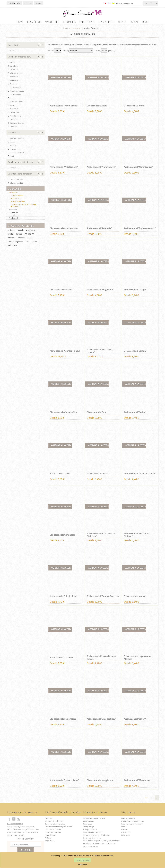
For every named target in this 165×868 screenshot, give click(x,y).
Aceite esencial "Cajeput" (136, 291)
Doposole (13, 85)
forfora (19, 235)
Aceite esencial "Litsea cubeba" (64, 782)
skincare (13, 247)
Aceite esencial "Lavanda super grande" (101, 659)
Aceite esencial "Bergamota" (100, 291)
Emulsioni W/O (15, 89)
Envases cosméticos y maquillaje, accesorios (24, 207)
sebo (35, 243)
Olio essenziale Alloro (97, 107)
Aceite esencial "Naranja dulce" (138, 168)
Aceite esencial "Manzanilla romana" (99, 352)
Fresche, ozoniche (17, 140)
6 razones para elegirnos (54, 822)
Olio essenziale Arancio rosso (64, 230)
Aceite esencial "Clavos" (61, 475)
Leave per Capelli (16, 103)
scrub (28, 243)
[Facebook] (9, 820)
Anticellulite (14, 67)
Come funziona (89, 822)
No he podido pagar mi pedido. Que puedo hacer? (102, 842)
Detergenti (14, 82)
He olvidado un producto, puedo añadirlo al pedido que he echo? (99, 846)
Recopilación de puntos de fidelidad (96, 836)
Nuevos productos (128, 820)
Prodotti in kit (14, 219)
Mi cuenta (125, 831)
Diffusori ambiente (17, 74)
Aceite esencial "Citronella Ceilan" (140, 475)
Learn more (82, 865)
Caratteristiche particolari (20, 175)
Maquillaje (13, 211)
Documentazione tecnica (92, 839)
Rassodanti (14, 121)
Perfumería (13, 213)
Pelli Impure (14, 110)
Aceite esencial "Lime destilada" (101, 720)
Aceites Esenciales (18, 203)
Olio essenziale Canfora (135, 352)
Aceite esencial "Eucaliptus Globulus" (136, 536)
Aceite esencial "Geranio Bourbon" (103, 597)
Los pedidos (126, 834)
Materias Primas (17, 197)
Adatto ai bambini (16, 184)
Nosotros (49, 820)
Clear (39, 46)
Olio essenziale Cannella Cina (63, 414)
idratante (12, 239)
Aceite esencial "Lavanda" (62, 659)
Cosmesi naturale (16, 181)
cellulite (11, 235)
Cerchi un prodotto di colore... (22, 163)
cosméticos (13, 194)
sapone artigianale (15, 243)
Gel (11, 99)
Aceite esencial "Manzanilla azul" (65, 352)
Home (66, 29)
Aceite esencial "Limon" (135, 720)
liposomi (21, 239)
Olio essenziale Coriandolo (62, 536)
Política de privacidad (53, 834)
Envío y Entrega (89, 828)
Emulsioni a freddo (17, 92)
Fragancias (15, 200)
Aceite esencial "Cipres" (98, 475)
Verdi (12, 157)
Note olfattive (15, 134)
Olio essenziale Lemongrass (63, 720)
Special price (14, 46)
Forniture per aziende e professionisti (59, 828)
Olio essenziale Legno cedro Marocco (137, 659)
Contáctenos (50, 842)
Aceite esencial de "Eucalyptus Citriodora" (101, 536)
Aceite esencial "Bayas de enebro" (140, 230)
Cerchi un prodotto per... (20, 58)
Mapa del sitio (50, 836)
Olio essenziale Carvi (97, 414)
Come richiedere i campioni (55, 825)
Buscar (124, 828)
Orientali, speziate (17, 154)
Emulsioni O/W (15, 96)
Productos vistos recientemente (133, 822)
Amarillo (13, 169)
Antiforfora (14, 71)
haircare (29, 235)
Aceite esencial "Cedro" (135, 414)
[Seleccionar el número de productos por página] (104, 52)
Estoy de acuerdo (82, 860)
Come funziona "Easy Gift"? (93, 834)
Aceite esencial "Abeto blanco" (64, 107)
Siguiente (157, 799)
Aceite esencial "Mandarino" (137, 782)
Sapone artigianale (17, 124)
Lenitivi (12, 106)
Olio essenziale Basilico (61, 291)
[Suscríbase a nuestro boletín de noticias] (25, 846)
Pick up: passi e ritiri (90, 831)
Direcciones (125, 836)
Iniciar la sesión (14, 3)
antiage (11, 231)
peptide (31, 239)
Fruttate (13, 143)
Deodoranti (14, 78)
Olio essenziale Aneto (134, 107)
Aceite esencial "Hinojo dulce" (63, 597)
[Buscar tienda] (134, 4)
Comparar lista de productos (132, 825)
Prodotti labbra (15, 117)
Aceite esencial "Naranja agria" (101, 168)
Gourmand (14, 147)
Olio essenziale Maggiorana (100, 782)
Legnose (13, 150)
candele (21, 231)
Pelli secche (14, 114)
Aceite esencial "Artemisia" (99, 230)
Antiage (13, 64)
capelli (31, 231)
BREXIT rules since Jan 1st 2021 (94, 820)
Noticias (48, 839)
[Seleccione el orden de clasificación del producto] (81, 52)
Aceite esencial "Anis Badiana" (64, 168)
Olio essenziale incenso (135, 597)
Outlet (12, 52)
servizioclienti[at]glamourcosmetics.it (20, 828)
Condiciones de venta (53, 831)
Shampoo (13, 128)
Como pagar (88, 825)
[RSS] (19, 820)
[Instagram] (14, 820)
